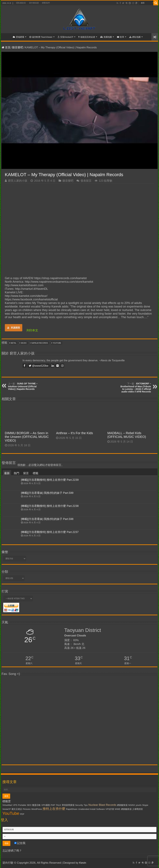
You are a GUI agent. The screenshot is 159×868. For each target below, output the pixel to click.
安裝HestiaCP (65, 37)
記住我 (20, 843)
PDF (22, 814)
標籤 (36, 473)
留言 (26, 473)
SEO (29, 805)
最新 (7, 473)
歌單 (121, 37)
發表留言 (86, 181)
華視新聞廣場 (68, 805)
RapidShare (72, 809)
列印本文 (32, 330)
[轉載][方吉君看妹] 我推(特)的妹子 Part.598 (47, 519)
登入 (37, 465)
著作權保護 (34, 3)
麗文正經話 (17, 809)
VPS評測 (110, 809)
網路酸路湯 (126, 809)
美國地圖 (106, 37)
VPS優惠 (46, 805)
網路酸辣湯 (122, 805)
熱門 (16, 473)
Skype (145, 805)
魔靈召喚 (36, 805)
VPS (15, 805)
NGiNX (132, 805)
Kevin (83, 863)
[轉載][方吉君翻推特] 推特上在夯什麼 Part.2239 (50, 480)
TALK (58, 805)
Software (100, 809)
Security (79, 805)
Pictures (27, 809)
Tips (86, 805)
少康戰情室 (138, 809)
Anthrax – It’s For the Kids (74, 433)
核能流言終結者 (87, 37)
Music (24, 343)
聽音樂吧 (18, 47)
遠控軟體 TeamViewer (41, 37)
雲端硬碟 (18, 37)
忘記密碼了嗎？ (12, 851)
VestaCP (7, 809)
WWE (118, 809)
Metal (14, 343)
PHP (53, 805)
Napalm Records (40, 343)
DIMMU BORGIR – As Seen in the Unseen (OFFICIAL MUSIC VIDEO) (27, 437)
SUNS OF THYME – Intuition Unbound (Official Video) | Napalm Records (23, 386)
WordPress (37, 809)
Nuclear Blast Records (102, 805)
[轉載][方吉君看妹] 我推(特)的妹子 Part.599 (47, 493)
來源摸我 (14, 328)
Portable (22, 805)
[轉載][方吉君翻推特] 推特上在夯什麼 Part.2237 (50, 532)
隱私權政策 (21, 3)
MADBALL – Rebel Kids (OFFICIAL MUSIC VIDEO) (127, 435)
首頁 (7, 37)
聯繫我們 (46, 3)
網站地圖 (135, 37)
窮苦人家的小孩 (18, 181)
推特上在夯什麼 (54, 809)
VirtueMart (7, 805)
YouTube (57, 343)
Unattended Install (87, 809)
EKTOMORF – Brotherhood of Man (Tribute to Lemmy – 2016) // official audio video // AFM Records (136, 388)
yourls (139, 805)
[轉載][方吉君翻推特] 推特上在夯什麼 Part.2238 (50, 506)
